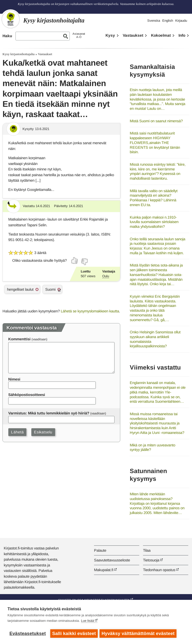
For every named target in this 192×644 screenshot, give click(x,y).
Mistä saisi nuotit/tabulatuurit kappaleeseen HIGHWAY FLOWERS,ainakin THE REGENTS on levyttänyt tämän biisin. (155, 142)
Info (182, 35)
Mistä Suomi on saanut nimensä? (156, 121)
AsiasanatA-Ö (79, 35)
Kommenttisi (19, 339)
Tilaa (147, 550)
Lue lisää (87, 621)
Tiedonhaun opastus (159, 570)
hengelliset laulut (20, 289)
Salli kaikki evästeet (74, 634)
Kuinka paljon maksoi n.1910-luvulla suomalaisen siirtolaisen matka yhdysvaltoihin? (154, 222)
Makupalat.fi (104, 570)
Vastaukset (133, 35)
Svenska (154, 21)
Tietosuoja (151, 560)
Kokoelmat (161, 35)
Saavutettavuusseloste (112, 560)
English (168, 21)
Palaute (100, 550)
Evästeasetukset (28, 634)
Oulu (106, 276)
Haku (7, 36)
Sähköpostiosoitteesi (27, 395)
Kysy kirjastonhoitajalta (18, 54)
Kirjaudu (181, 21)
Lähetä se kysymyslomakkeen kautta (90, 311)
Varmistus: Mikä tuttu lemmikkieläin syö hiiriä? (49, 413)
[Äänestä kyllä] (75, 260)
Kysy (110, 35)
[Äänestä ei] (84, 262)
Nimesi (14, 379)
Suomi (50, 289)
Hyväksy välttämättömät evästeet (139, 634)
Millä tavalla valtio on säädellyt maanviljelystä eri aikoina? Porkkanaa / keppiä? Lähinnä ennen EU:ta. (154, 198)
